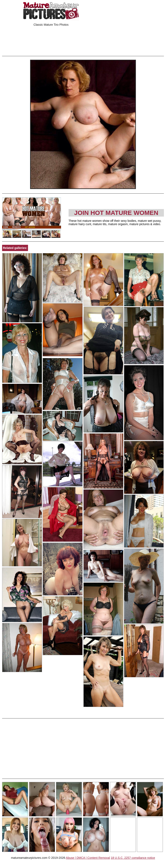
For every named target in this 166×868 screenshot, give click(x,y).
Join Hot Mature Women (116, 213)
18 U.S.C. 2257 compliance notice (133, 858)
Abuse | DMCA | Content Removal (88, 858)
